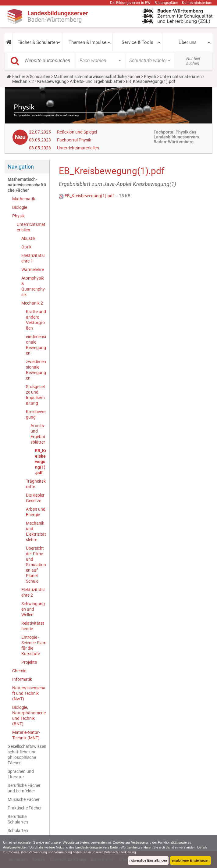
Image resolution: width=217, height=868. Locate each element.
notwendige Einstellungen (148, 860)
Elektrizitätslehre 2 (33, 592)
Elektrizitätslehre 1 (33, 258)
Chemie (19, 671)
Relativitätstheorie (33, 626)
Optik (26, 247)
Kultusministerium (197, 3)
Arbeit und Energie (36, 512)
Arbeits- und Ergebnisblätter (96, 81)
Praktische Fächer (25, 808)
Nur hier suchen (193, 61)
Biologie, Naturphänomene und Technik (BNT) (29, 716)
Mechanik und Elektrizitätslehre (36, 531)
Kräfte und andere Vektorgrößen (36, 320)
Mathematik (24, 199)
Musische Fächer (24, 799)
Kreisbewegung (52, 81)
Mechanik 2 (23, 81)
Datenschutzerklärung (120, 852)
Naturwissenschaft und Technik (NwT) (29, 693)
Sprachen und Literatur (21, 774)
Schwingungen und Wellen (33, 609)
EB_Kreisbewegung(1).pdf (41, 462)
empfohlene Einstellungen (190, 860)
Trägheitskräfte (36, 484)
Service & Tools (137, 42)
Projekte (29, 662)
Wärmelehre (33, 270)
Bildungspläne (166, 3)
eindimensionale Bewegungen (36, 345)
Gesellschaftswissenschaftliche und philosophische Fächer (27, 755)
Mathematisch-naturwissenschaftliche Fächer (97, 77)
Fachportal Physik (74, 140)
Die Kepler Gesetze (35, 498)
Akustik (28, 238)
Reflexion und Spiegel (77, 132)
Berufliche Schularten (18, 819)
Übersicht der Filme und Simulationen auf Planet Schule (36, 565)
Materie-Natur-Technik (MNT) (26, 735)
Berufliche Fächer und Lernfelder (24, 788)
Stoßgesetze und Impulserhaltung (36, 395)
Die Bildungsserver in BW (130, 3)
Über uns (188, 42)
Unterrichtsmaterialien (181, 77)
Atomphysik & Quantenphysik (33, 286)
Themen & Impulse (87, 42)
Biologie (20, 207)
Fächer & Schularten (38, 42)
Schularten (18, 830)
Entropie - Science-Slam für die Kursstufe (34, 645)
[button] (9, 42)
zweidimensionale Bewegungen (36, 370)
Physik (150, 77)
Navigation (21, 167)
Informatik (22, 679)
